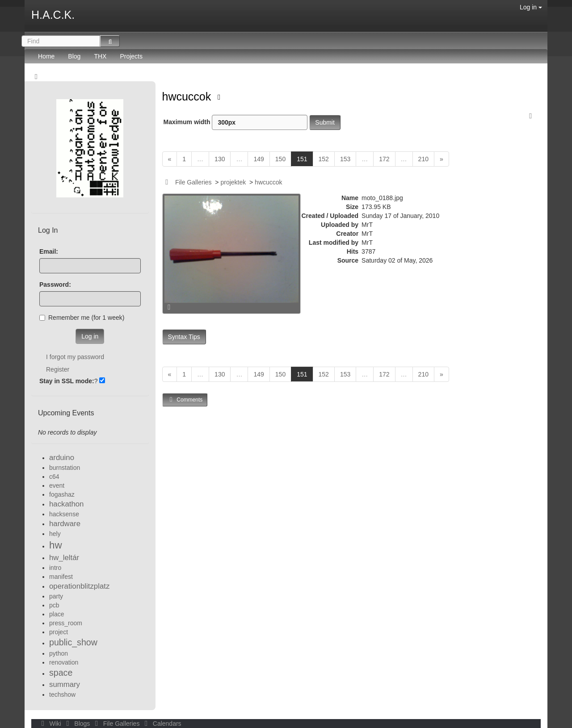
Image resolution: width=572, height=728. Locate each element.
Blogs (77, 724)
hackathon (66, 504)
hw (56, 545)
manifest (61, 577)
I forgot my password (75, 357)
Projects (131, 56)
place (57, 614)
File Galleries (193, 182)
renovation (64, 662)
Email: (49, 251)
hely (55, 534)
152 (324, 159)
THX (100, 56)
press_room (66, 623)
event (57, 485)
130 (220, 159)
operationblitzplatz (79, 586)
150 (280, 159)
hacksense (64, 514)
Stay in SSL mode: (67, 381)
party (56, 596)
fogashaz (62, 494)
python (59, 653)
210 (423, 159)
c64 (54, 477)
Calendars (161, 724)
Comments (185, 400)
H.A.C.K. (53, 15)
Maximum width (236, 122)
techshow (62, 695)
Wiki (50, 724)
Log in (531, 7)
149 (259, 159)
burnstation (65, 468)
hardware (65, 524)
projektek (233, 182)
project (59, 632)
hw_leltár (64, 558)
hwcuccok (188, 96)
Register (58, 369)
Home (46, 56)
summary (65, 684)
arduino (62, 458)
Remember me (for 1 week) (82, 318)
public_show (73, 642)
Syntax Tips (184, 337)
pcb (54, 605)
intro (55, 568)
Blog (74, 56)
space (61, 673)
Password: (55, 285)
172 (384, 159)
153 (345, 159)
